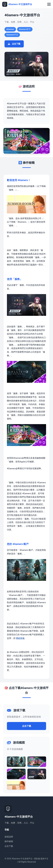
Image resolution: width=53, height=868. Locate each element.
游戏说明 (9, 837)
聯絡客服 (20, 638)
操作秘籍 (9, 841)
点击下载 (14, 44)
